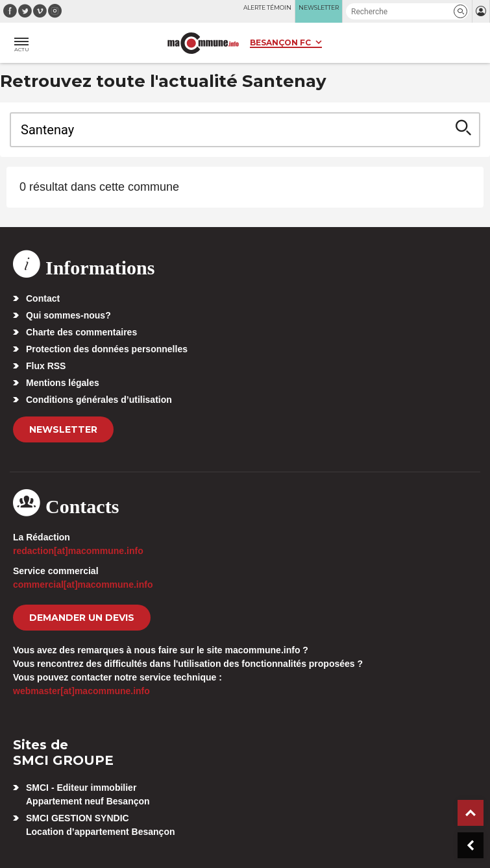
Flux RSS (46, 366)
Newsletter (63, 429)
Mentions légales (63, 383)
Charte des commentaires (81, 332)
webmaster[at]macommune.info (81, 691)
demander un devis (82, 618)
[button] (460, 11)
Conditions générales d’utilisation (99, 400)
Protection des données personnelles (107, 349)
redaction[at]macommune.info (78, 551)
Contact (43, 298)
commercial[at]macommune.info (83, 585)
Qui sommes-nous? (68, 315)
